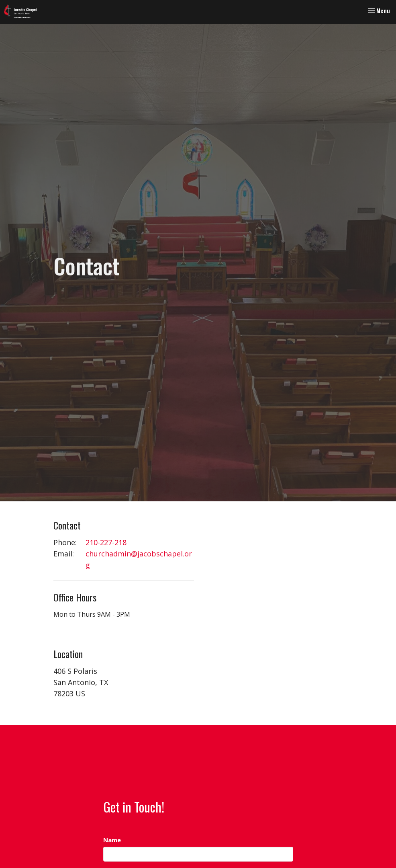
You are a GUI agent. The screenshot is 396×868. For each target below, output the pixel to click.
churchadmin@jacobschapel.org (139, 559)
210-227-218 (106, 542)
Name (112, 840)
